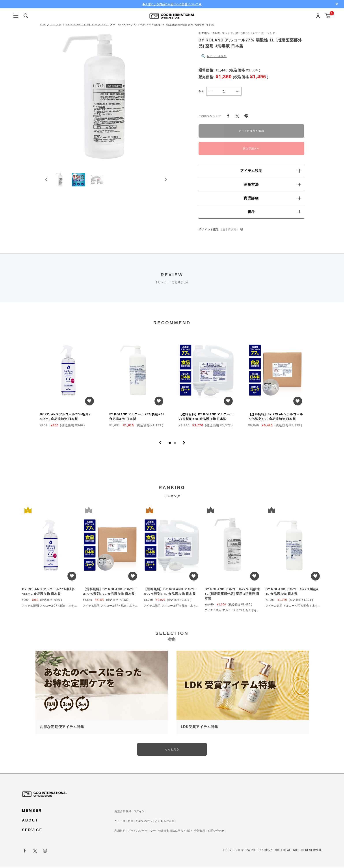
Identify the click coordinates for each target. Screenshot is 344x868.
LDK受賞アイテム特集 (200, 727)
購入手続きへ (251, 149)
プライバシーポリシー (142, 831)
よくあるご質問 (165, 822)
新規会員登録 (123, 812)
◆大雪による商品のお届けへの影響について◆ (172, 4)
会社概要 (200, 831)
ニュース (120, 822)
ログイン (139, 812)
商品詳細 (272, 198)
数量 (201, 91)
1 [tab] (170, 443)
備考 (274, 212)
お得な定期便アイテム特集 (62, 727)
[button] (62, 182)
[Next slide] (165, 182)
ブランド (56, 24)
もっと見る (172, 750)
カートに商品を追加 (251, 131)
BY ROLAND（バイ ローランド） (87, 24)
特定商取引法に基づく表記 (175, 831)
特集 (131, 822)
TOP (43, 24)
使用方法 (272, 184)
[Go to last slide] (46, 182)
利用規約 (120, 831)
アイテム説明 (271, 171)
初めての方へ (144, 822)
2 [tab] (175, 443)
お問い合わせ (216, 831)
